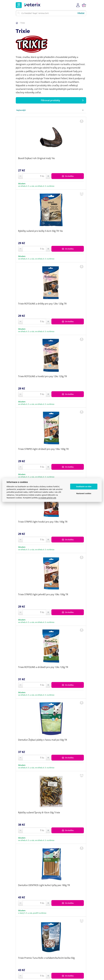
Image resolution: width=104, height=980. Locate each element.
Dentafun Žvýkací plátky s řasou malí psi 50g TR (43, 740)
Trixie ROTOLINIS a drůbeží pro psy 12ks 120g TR (43, 667)
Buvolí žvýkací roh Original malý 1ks (36, 158)
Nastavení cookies (84, 493)
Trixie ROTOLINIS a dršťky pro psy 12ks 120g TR (42, 304)
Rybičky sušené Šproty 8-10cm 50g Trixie (39, 812)
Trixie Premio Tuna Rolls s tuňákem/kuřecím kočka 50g (46, 958)
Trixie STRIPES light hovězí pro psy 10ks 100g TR (43, 522)
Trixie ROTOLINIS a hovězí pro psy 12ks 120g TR (42, 376)
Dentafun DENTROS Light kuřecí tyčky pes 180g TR (44, 885)
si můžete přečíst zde (47, 498)
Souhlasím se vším (84, 487)
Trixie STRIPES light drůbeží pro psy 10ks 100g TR (43, 449)
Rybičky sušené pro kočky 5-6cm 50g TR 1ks (40, 231)
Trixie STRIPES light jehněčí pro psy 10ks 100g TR (43, 594)
